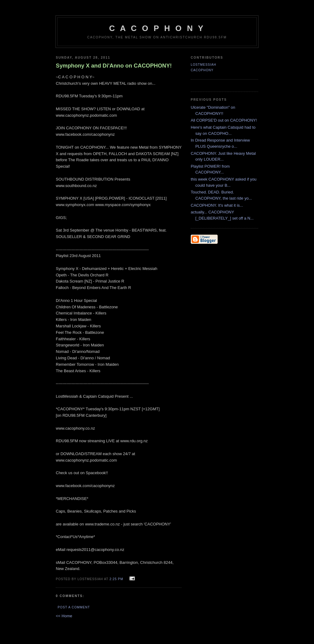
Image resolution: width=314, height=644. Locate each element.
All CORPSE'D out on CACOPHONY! (224, 120)
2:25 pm (116, 579)
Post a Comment (74, 607)
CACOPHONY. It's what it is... (217, 205)
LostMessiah (203, 65)
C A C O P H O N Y (157, 28)
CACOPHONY (202, 70)
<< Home (64, 616)
